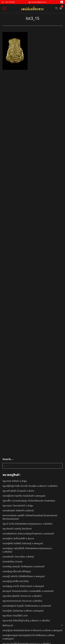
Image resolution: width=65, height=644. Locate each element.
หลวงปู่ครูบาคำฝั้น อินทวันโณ (16, 581)
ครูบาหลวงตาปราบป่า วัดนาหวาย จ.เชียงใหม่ (22, 601)
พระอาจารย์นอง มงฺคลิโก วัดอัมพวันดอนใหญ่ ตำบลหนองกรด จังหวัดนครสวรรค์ (30, 517)
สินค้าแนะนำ (8, 626)
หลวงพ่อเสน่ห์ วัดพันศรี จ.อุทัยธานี (18, 511)
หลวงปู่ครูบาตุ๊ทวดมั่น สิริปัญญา (17, 571)
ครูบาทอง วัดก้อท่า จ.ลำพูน (15, 481)
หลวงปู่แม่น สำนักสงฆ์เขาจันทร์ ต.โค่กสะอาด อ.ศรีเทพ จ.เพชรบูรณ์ (32, 630)
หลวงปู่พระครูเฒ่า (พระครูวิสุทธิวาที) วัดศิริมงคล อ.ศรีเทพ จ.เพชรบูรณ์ (28, 637)
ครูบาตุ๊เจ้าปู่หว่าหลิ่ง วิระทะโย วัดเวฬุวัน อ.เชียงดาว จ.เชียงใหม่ (30, 486)
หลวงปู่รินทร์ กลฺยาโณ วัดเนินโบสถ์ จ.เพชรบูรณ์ (24, 496)
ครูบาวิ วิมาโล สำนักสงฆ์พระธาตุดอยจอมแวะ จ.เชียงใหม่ (27, 524)
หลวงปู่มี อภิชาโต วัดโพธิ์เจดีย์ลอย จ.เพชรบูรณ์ (24, 576)
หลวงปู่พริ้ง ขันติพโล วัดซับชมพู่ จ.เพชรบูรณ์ (23, 543)
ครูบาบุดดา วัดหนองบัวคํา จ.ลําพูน (18, 506)
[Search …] (57, 8)
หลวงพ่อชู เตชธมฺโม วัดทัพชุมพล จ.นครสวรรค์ (23, 567)
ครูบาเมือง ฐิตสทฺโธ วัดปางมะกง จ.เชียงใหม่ (22, 596)
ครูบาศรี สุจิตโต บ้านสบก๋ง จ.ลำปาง (18, 491)
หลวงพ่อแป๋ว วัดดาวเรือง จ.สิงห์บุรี (18, 557)
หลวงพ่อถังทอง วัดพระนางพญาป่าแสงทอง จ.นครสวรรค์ (28, 534)
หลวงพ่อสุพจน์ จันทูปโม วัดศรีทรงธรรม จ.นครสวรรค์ (27, 606)
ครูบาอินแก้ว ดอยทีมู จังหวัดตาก (17, 529)
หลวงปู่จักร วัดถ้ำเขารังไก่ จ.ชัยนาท (18, 539)
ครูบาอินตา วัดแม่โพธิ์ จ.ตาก (15, 616)
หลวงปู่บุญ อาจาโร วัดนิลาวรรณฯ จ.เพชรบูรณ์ (23, 586)
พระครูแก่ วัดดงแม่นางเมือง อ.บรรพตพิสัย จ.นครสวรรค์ (28, 591)
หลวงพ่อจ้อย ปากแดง (12, 562)
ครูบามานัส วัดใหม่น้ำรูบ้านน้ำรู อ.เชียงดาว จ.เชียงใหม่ (26, 621)
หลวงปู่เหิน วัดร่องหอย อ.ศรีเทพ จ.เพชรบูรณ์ (23, 611)
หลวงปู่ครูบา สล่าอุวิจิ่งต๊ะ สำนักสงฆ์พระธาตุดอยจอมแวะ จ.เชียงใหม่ (27, 550)
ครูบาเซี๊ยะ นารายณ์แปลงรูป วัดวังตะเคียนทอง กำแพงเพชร (29, 501)
